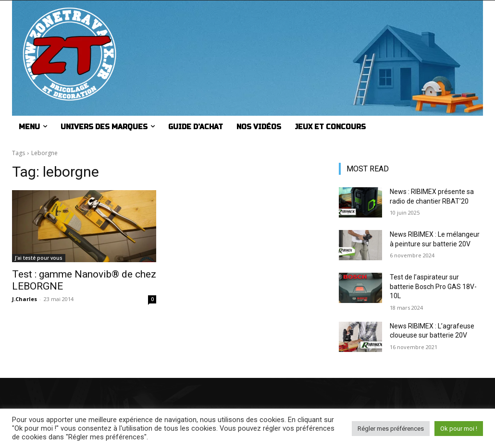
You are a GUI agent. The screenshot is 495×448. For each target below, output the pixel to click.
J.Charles (25, 299)
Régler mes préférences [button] (391, 429)
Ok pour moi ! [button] (459, 429)
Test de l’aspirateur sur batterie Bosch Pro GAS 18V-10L (433, 286)
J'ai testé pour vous (39, 258)
